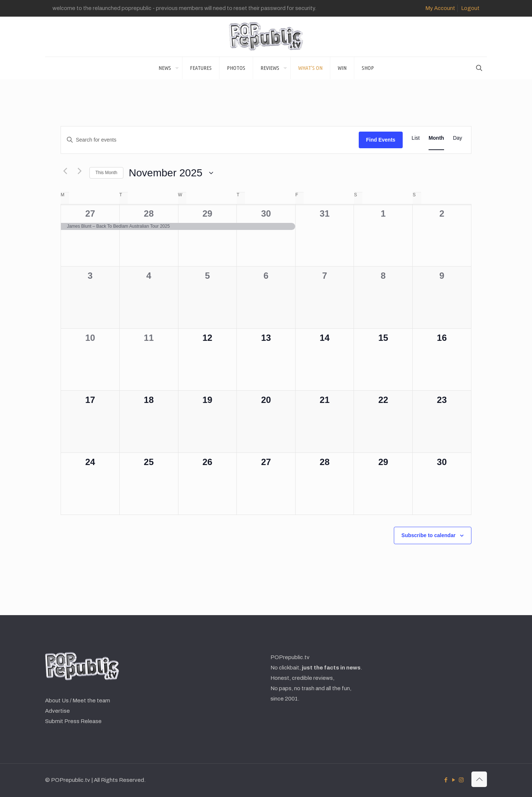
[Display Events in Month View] (436, 138)
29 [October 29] (207, 213)
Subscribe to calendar (429, 535)
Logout (470, 8)
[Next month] (79, 171)
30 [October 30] (266, 213)
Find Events (381, 140)
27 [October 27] (90, 213)
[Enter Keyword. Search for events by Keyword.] (210, 140)
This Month (106, 173)
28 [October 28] (149, 213)
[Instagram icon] (461, 780)
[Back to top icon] (479, 779)
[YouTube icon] (453, 780)
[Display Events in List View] (416, 138)
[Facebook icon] (446, 780)
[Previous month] (65, 171)
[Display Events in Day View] (458, 138)
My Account (440, 8)
